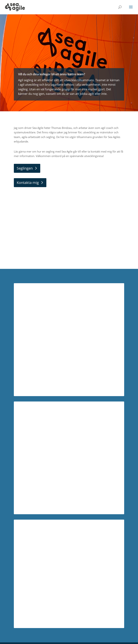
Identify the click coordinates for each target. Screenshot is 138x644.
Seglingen (25, 168)
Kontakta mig (28, 183)
